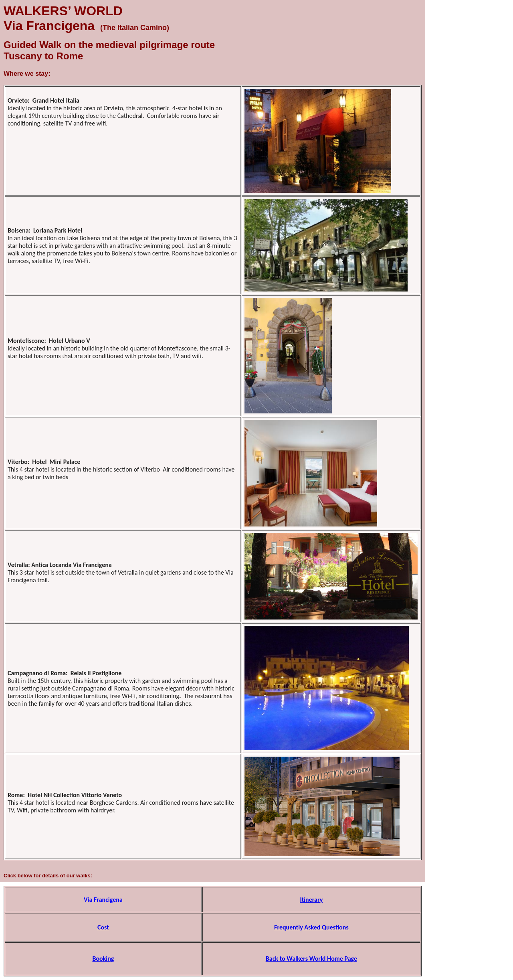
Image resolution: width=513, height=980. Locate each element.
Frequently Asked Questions (311, 927)
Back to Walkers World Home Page (311, 959)
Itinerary (311, 900)
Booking (103, 959)
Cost (103, 927)
